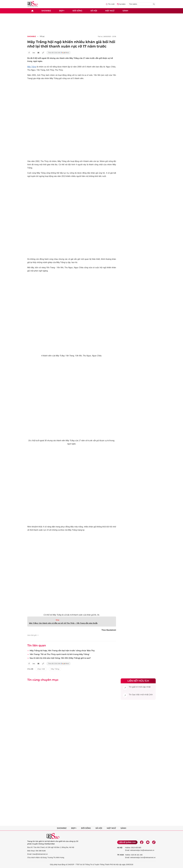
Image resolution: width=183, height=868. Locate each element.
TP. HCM (120, 855)
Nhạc (42, 36)
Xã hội (94, 11)
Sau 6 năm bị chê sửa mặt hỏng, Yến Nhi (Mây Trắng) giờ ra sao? (60, 658)
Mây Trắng (32, 67)
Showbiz (46, 11)
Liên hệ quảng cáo (127, 842)
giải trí (135, 687)
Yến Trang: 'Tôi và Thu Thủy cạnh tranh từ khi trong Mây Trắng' (60, 654)
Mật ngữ (110, 11)
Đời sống (77, 11)
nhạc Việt (41, 669)
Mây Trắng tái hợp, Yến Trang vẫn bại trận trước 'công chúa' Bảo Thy (62, 651)
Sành (125, 11)
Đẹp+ (62, 11)
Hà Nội (120, 848)
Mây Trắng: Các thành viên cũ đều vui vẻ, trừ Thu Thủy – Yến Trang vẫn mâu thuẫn (63, 623)
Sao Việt (136, 695)
